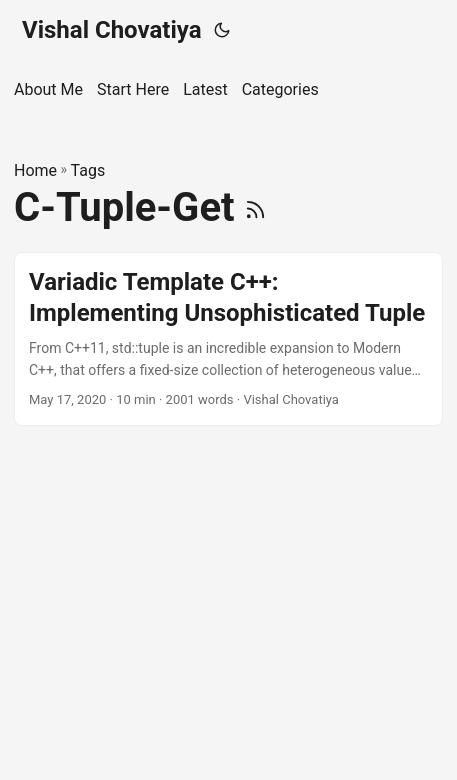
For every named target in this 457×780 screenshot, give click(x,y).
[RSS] (255, 207)
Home (35, 170)
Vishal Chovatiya (112, 30)
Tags (88, 170)
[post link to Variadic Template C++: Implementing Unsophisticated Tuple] (228, 339)
